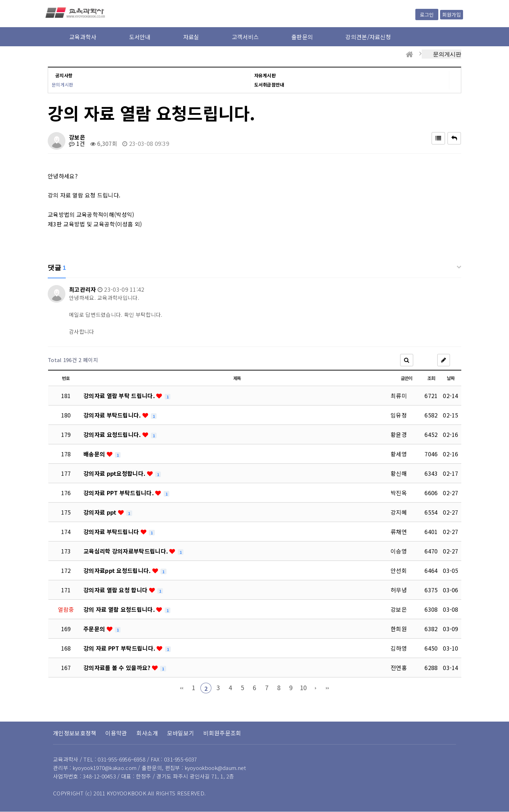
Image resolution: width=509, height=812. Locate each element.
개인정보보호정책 (75, 733)
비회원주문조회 (222, 733)
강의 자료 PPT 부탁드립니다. (120, 648)
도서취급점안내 (269, 85)
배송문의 (95, 454)
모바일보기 (181, 733)
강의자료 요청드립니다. (113, 434)
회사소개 (147, 733)
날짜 (451, 378)
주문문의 (95, 629)
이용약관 (116, 733)
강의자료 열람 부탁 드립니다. (120, 396)
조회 (431, 378)
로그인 (427, 14)
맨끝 (328, 688)
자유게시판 (265, 75)
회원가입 (452, 14)
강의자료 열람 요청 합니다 (116, 590)
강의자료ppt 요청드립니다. (118, 570)
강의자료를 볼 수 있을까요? (118, 668)
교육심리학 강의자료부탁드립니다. (126, 551)
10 (303, 687)
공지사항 (64, 75)
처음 (181, 688)
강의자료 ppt (101, 512)
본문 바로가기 (0, 0)
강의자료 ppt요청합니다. (115, 473)
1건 (77, 143)
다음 (316, 688)
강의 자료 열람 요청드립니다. (120, 609)
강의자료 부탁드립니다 (112, 532)
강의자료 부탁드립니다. (113, 415)
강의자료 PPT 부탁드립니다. (119, 493)
